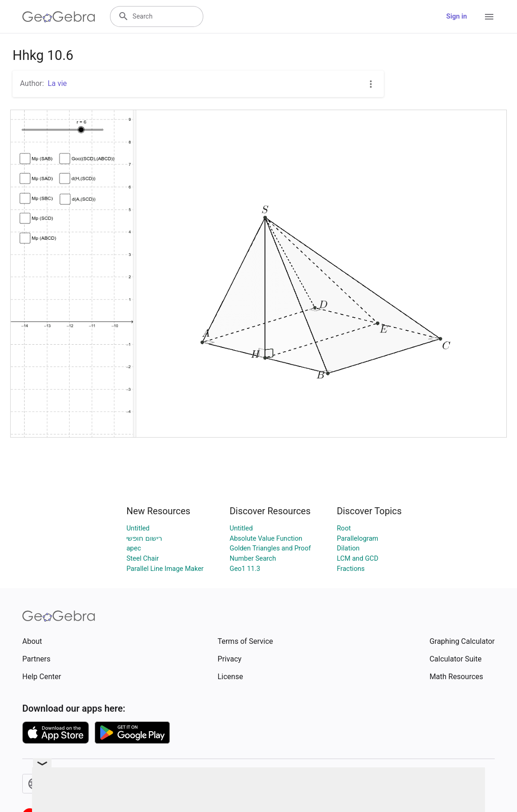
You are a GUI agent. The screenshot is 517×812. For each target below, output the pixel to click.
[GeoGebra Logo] (59, 17)
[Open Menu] (489, 17)
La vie (57, 83)
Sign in (457, 16)
